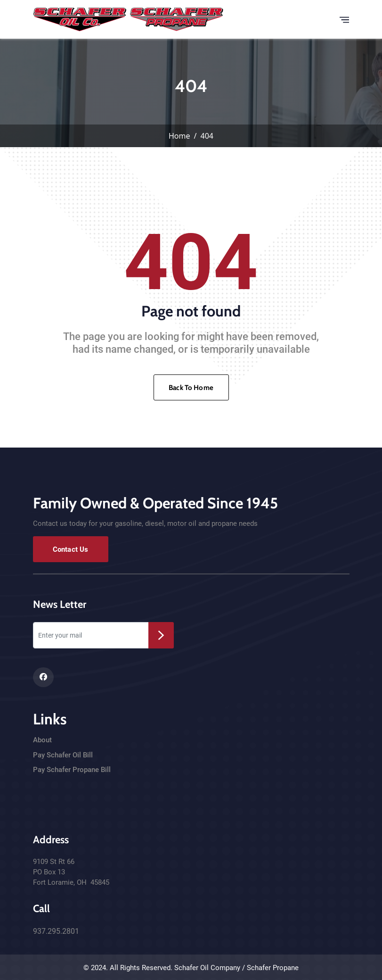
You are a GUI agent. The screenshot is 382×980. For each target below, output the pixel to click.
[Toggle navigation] (344, 19)
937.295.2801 (56, 931)
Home (179, 136)
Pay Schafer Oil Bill (63, 755)
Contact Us (71, 549)
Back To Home (191, 388)
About (42, 740)
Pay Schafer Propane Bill (72, 770)
